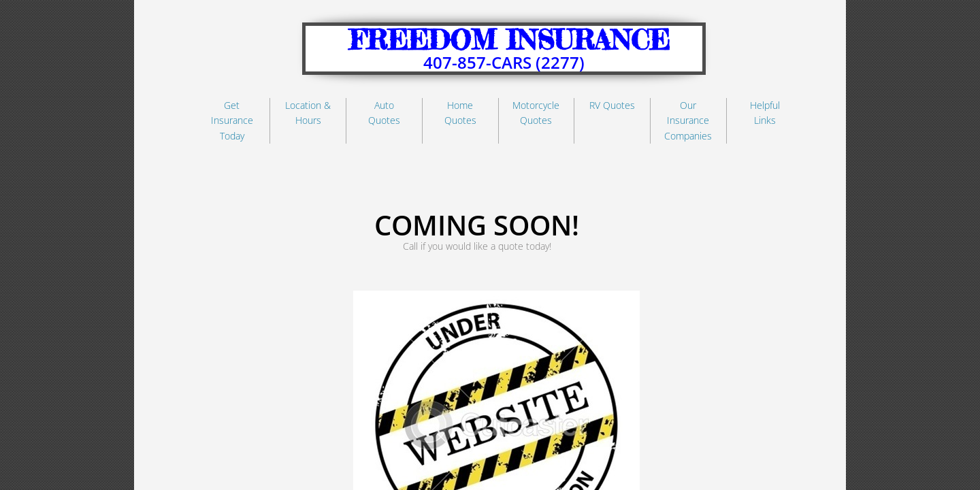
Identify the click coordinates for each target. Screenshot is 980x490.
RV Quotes (612, 105)
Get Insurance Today (232, 120)
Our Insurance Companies (688, 120)
